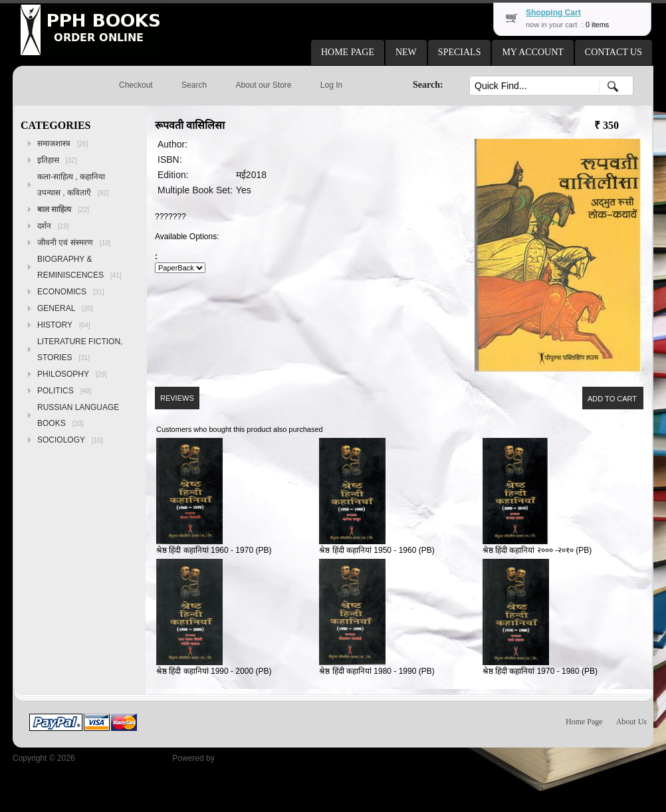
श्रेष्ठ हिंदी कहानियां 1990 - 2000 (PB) (214, 671)
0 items (597, 25)
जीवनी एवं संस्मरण (74, 243)
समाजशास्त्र (63, 144)
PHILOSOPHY (72, 374)
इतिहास (57, 160)
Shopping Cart (553, 13)
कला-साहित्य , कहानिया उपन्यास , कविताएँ (73, 185)
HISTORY (64, 325)
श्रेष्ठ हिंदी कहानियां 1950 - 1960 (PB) (377, 550)
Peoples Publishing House (124, 758)
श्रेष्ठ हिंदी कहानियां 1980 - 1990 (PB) (377, 671)
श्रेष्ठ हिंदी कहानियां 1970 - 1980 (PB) (540, 671)
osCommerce (240, 758)
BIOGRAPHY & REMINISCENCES (79, 267)
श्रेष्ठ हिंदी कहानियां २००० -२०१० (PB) (537, 550)
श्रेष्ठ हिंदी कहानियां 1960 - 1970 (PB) (214, 550)
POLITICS (64, 391)
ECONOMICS (71, 292)
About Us (631, 722)
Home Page (584, 722)
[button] (348, 52)
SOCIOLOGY (70, 440)
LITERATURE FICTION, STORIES (80, 350)
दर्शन (53, 226)
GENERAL (65, 308)
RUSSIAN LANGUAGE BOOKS (78, 415)
